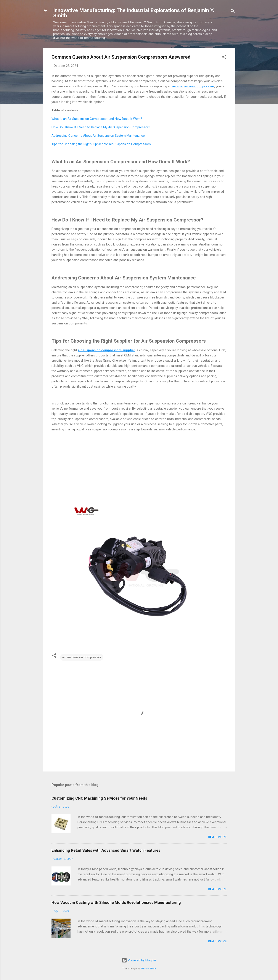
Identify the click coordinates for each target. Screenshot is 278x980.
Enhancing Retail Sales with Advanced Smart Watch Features (106, 850)
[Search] (233, 12)
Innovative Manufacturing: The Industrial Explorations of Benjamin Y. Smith (134, 13)
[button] (224, 58)
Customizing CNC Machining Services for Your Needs (99, 798)
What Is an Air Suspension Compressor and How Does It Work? (97, 119)
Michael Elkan (148, 969)
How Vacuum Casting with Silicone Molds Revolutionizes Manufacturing (116, 902)
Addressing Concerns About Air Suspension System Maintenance (98, 136)
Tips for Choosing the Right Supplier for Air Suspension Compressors (101, 144)
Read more (217, 837)
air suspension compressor (82, 657)
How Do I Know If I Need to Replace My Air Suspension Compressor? (101, 127)
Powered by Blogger (139, 960)
